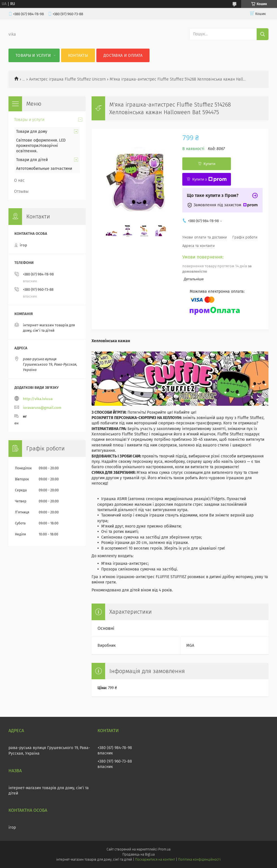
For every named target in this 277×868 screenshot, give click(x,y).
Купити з (209, 179)
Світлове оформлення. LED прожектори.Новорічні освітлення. (41, 146)
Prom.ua (164, 849)
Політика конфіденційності (199, 860)
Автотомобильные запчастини (44, 169)
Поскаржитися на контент (155, 860)
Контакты (78, 56)
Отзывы (21, 191)
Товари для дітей (32, 160)
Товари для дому (32, 132)
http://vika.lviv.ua (38, 399)
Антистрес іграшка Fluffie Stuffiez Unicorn (67, 79)
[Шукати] (263, 34)
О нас (19, 180)
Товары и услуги (33, 56)
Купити (209, 164)
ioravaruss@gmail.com (42, 408)
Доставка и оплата (123, 56)
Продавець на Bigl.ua (138, 854)
